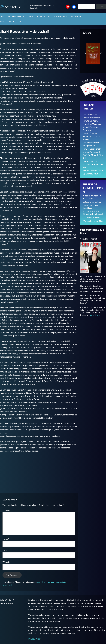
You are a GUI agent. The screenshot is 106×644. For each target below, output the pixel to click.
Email (6, 550)
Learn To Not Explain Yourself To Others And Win (93, 164)
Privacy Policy (35, 639)
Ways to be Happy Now (93, 221)
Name (6, 539)
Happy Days (94, 315)
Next (101, 54)
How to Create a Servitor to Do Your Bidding (91, 136)
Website (6, 562)
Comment (7, 510)
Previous (85, 54)
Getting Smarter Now (92, 202)
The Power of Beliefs (92, 217)
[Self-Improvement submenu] (25, 17)
